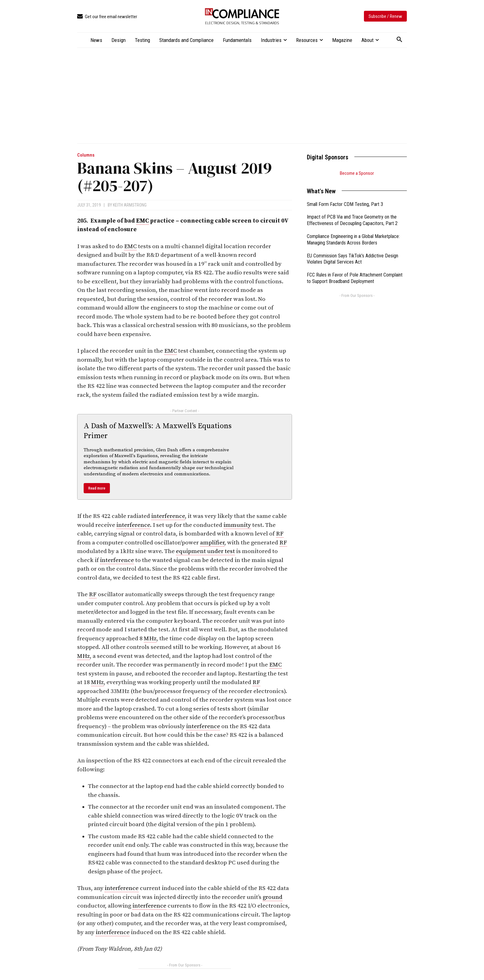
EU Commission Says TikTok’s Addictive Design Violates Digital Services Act (353, 259)
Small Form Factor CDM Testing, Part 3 (345, 204)
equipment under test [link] (205, 551)
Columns (86, 155)
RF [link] (280, 534)
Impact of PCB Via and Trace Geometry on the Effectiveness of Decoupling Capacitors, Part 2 (352, 220)
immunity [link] (237, 525)
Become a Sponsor (357, 173)
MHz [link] (150, 639)
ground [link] (273, 897)
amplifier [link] (212, 543)
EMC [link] (142, 221)
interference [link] (168, 516)
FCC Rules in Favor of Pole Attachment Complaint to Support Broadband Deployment (355, 278)
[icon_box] (107, 17)
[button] (399, 40)
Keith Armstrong (130, 205)
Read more (97, 488)
